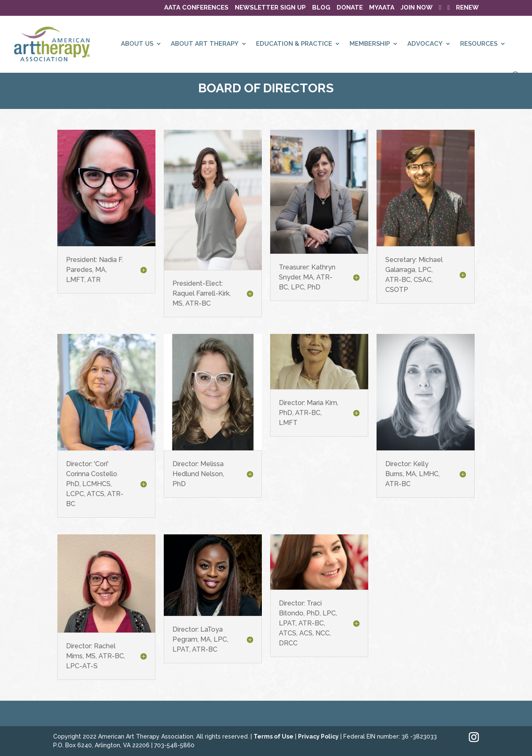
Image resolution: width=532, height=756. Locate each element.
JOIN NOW (417, 8)
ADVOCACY (425, 44)
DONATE (350, 8)
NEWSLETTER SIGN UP (270, 8)
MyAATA (382, 8)
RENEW (467, 8)
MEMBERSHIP (370, 44)
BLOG (321, 8)
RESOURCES (479, 44)
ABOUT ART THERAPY (205, 44)
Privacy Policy (318, 736)
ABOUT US (137, 44)
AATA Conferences (196, 8)
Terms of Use (273, 736)
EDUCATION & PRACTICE (294, 44)
